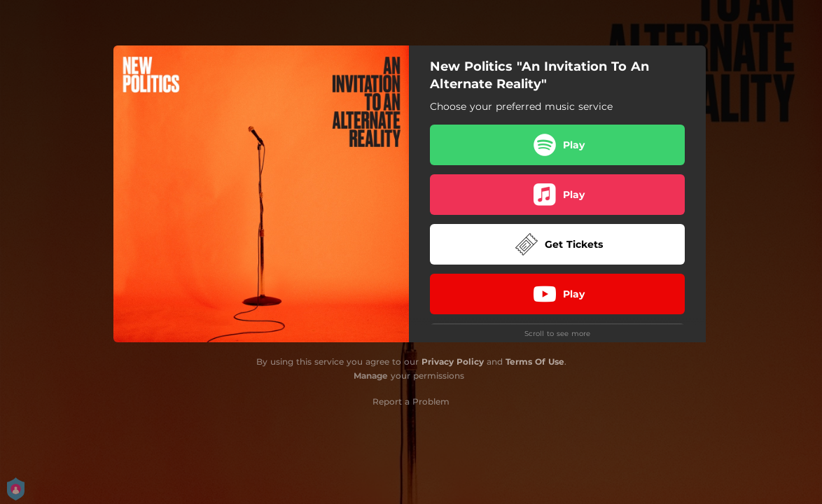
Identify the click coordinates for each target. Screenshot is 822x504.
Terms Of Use (535, 362)
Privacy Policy (453, 362)
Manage (371, 376)
